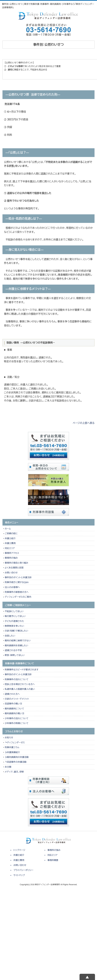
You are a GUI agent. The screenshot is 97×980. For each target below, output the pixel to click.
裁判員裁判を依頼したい (16, 646)
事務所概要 (53, 860)
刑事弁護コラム (12, 747)
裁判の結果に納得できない (18, 641)
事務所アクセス (12, 553)
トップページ (19, 850)
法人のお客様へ (12, 587)
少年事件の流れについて (17, 718)
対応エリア (10, 548)
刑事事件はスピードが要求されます (22, 670)
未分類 (8, 767)
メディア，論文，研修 (14, 772)
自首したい (10, 636)
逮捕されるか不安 (13, 650)
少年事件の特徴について (17, 723)
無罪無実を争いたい (14, 626)
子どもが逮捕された (14, 621)
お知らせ (9, 738)
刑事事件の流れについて (17, 679)
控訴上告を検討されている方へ (20, 684)
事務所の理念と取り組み (16, 563)
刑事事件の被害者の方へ (17, 592)
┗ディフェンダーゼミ (15, 742)
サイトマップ (19, 875)
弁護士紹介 (11, 538)
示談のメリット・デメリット (17, 699)
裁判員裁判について (14, 709)
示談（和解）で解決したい (16, 631)
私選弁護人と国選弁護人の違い (20, 689)
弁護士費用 (10, 543)
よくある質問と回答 (14, 568)
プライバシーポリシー (23, 870)
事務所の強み (11, 558)
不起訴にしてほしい (14, 611)
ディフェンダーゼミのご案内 (18, 597)
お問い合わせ (11, 573)
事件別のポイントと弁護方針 (18, 577)
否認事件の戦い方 (13, 704)
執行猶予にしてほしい (15, 616)
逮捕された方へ (12, 694)
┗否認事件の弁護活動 (16, 762)
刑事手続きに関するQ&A (17, 582)
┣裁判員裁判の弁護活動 (17, 757)
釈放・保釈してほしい (15, 655)
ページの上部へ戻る (84, 423)
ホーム (8, 529)
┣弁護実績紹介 (12, 752)
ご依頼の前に (11, 533)
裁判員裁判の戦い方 (15, 713)
